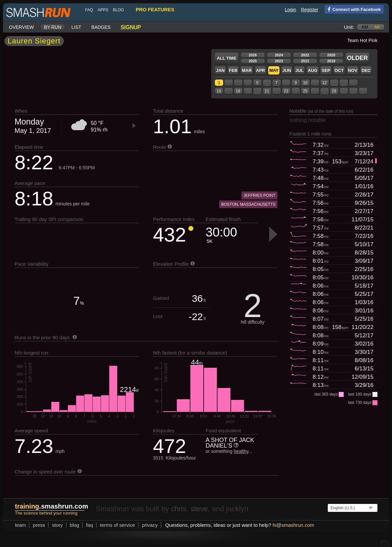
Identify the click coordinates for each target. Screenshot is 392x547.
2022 (305, 55)
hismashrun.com (293, 525)
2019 (331, 61)
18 (238, 91)
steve (199, 509)
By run (53, 27)
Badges (101, 27)
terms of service (118, 525)
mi (377, 27)
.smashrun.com (51, 506)
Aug (313, 70)
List (76, 27)
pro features (155, 9)
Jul (299, 70)
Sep (326, 70)
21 (267, 91)
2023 (279, 61)
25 (305, 91)
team (20, 525)
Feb (233, 70)
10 (305, 83)
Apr (260, 70)
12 (324, 83)
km (365, 27)
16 (219, 91)
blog (118, 10)
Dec (366, 70)
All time (227, 58)
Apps (103, 10)
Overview (21, 27)
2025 (253, 61)
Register (310, 10)
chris (178, 509)
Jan (220, 70)
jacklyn (237, 509)
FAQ (89, 10)
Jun (287, 70)
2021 (305, 61)
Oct (339, 70)
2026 (253, 55)
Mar (247, 70)
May (274, 70)
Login (290, 10)
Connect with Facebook (353, 9)
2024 (279, 55)
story (57, 525)
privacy (150, 525)
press (39, 525)
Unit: (349, 27)
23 (286, 91)
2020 (331, 55)
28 (334, 91)
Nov (353, 70)
